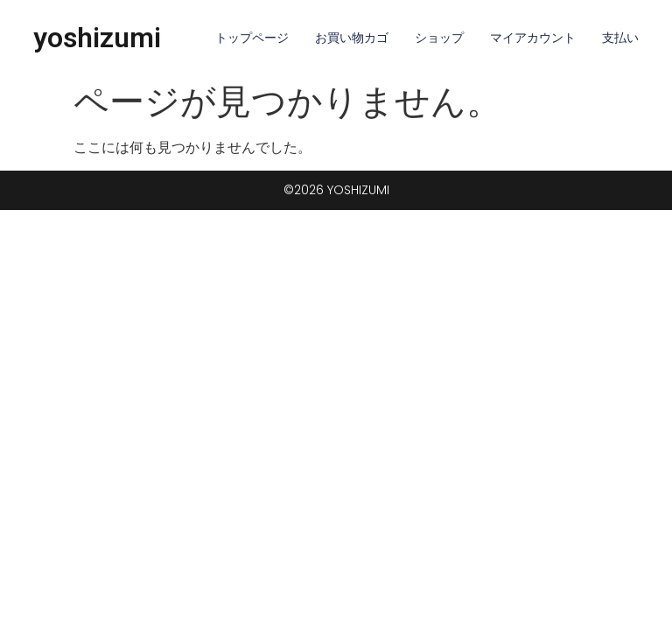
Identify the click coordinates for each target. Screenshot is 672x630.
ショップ (439, 38)
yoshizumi (97, 38)
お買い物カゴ (352, 38)
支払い (620, 38)
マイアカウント (533, 38)
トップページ (252, 38)
